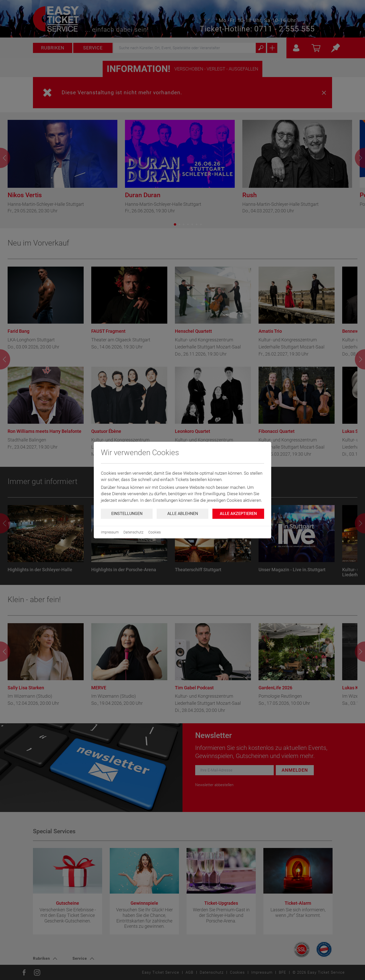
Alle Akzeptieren (238, 514)
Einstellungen (127, 514)
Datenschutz (133, 532)
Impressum (110, 532)
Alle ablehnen (183, 514)
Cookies (154, 532)
